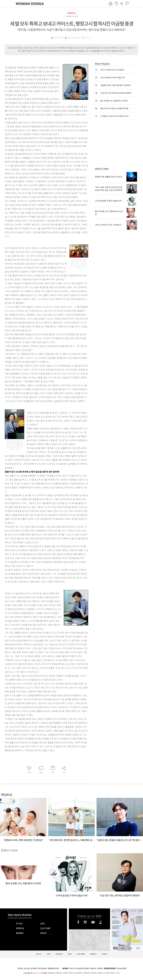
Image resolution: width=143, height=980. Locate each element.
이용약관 (100, 968)
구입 (138, 948)
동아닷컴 (65, 969)
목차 (123, 948)
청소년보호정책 (121, 968)
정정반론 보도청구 (53, 968)
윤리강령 (34, 968)
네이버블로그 (100, 922)
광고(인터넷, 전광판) (83, 968)
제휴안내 (93, 968)
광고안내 (27, 968)
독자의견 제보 (42, 968)
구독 (130, 948)
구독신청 (20, 968)
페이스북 (78, 922)
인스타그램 (85, 922)
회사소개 (72, 968)
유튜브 (93, 922)
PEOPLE (72, 13)
